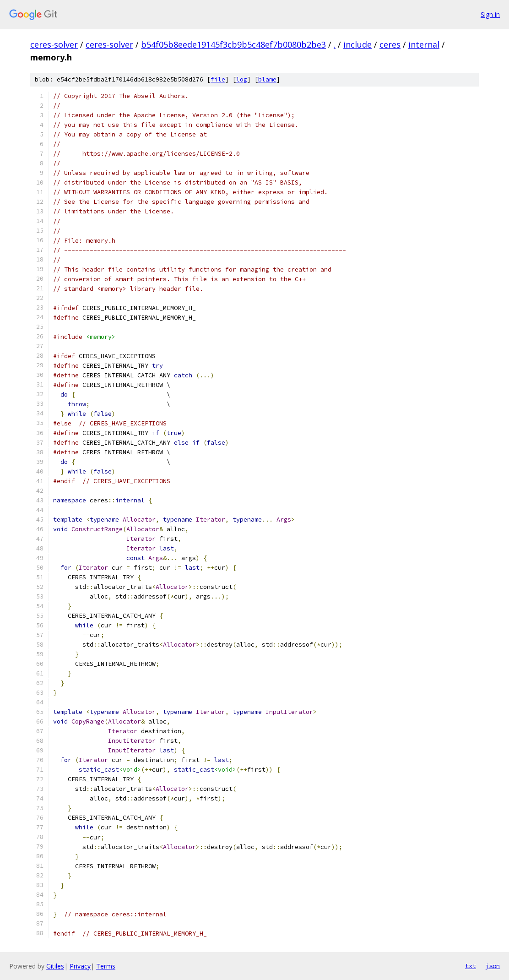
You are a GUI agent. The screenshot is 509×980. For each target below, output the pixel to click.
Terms (106, 966)
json (493, 966)
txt (471, 966)
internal (424, 44)
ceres (390, 44)
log (242, 79)
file (218, 79)
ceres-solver (54, 44)
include (357, 44)
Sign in (490, 14)
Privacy (80, 966)
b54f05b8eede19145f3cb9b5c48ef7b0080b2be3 (233, 44)
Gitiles (55, 966)
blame (267, 79)
